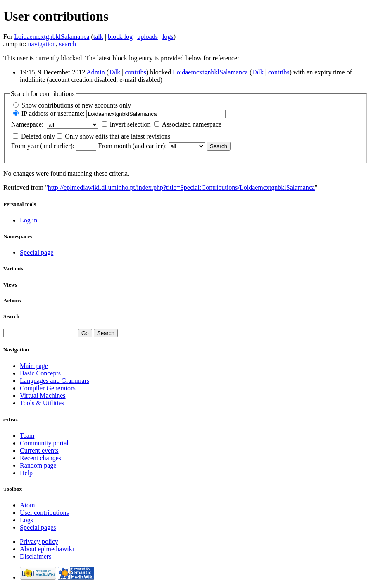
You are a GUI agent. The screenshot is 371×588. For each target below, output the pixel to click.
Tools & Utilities (42, 403)
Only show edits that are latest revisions (118, 136)
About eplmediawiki (47, 549)
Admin (95, 72)
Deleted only (38, 136)
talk (98, 37)
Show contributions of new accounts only (76, 105)
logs (168, 37)
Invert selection (130, 124)
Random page (38, 465)
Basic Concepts (40, 373)
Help (26, 473)
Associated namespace (192, 124)
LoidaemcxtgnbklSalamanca (52, 37)
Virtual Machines (43, 396)
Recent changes (40, 458)
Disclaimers (36, 556)
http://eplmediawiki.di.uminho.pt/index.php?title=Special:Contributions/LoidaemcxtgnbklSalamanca (181, 188)
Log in (29, 220)
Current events (39, 451)
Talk (114, 72)
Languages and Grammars (55, 381)
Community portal (44, 443)
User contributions (44, 513)
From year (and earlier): (43, 146)
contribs (136, 72)
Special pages (38, 527)
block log (120, 37)
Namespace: (27, 124)
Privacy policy (39, 541)
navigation (42, 44)
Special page (37, 252)
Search (11, 316)
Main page (34, 366)
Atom (27, 505)
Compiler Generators (48, 388)
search (68, 44)
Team (27, 436)
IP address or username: (53, 114)
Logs (26, 520)
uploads (147, 37)
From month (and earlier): (132, 146)
